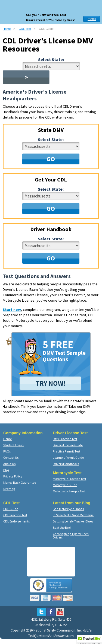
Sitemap (9, 489)
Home (7, 29)
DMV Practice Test (65, 439)
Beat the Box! (62, 527)
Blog (6, 470)
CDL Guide (11, 509)
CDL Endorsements (16, 521)
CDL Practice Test (15, 515)
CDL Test (25, 29)
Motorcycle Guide (65, 485)
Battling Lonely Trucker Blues (73, 521)
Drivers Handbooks (66, 464)
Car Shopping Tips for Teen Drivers (71, 535)
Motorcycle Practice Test (69, 479)
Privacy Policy (13, 476)
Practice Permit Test (67, 451)
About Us (9, 464)
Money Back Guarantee (20, 482)
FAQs (7, 451)
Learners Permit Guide (68, 458)
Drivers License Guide (68, 445)
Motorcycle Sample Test (69, 491)
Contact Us (11, 458)
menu (92, 19)
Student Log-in (13, 445)
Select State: (51, 59)
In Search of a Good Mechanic (73, 515)
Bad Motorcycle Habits (68, 509)
